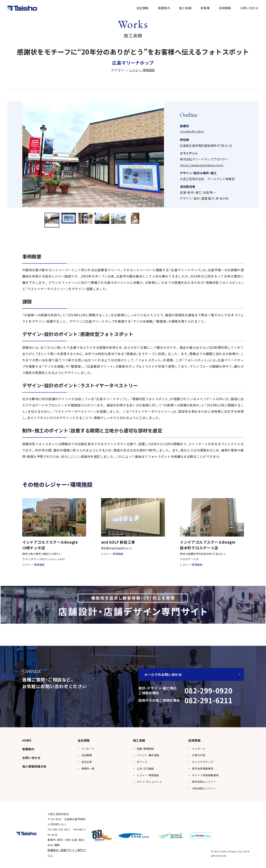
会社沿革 (87, 762)
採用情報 (225, 8)
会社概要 (87, 755)
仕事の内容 (199, 755)
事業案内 (164, 8)
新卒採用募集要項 (203, 769)
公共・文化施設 (145, 769)
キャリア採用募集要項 (205, 775)
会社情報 (142, 8)
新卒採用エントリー (204, 782)
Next (253, 154)
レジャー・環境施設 (142, 70)
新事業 (205, 8)
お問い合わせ (250, 8)
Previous (13, 154)
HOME (27, 740)
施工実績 (185, 8)
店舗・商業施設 (145, 749)
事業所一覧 (88, 769)
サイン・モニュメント (149, 782)
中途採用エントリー (204, 788)
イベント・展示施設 (148, 755)
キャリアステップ (203, 762)
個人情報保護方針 (34, 766)
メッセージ (88, 749)
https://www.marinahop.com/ (202, 165)
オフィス (142, 762)
